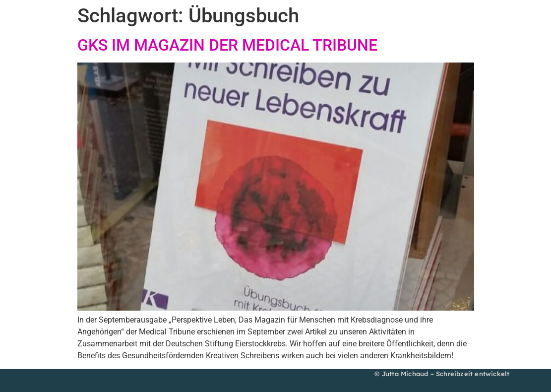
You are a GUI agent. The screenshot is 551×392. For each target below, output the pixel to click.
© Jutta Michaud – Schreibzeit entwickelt (442, 374)
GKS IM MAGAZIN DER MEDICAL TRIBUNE (227, 45)
